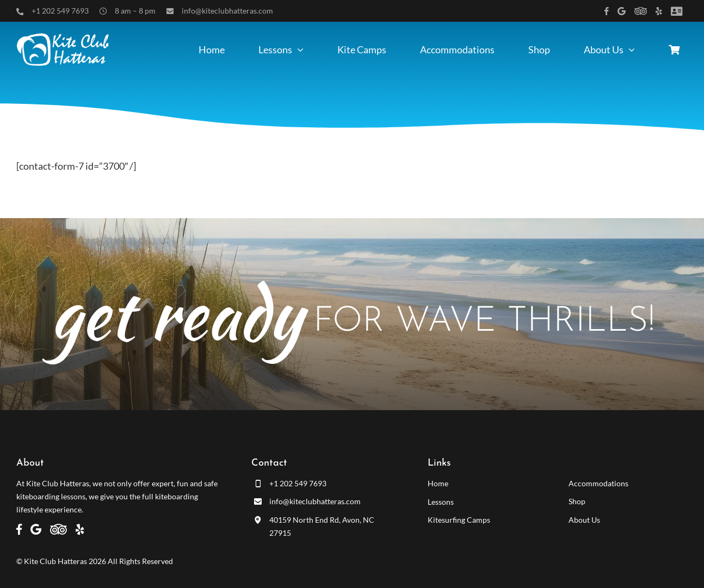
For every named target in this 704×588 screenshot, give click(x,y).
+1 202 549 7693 (60, 11)
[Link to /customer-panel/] (677, 11)
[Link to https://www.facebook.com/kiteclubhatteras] (607, 11)
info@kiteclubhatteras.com (227, 11)
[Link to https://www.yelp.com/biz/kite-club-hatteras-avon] (659, 11)
